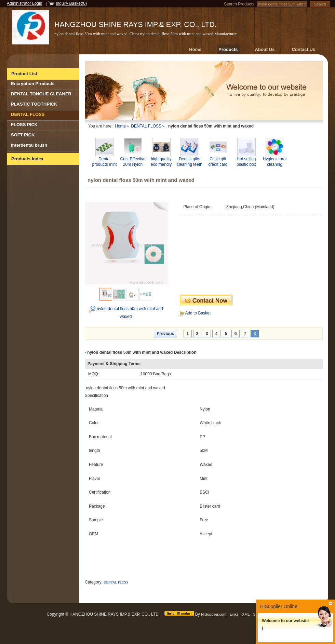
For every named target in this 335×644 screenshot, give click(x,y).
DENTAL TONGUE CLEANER (41, 94)
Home (195, 49)
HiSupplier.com (214, 614)
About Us (265, 49)
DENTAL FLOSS (28, 114)
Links (234, 614)
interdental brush (29, 145)
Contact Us (303, 49)
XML (246, 614)
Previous (166, 334)
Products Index (27, 159)
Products (228, 49)
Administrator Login (24, 3)
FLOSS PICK (24, 125)
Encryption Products (33, 84)
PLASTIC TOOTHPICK (34, 104)
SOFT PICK (23, 135)
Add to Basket (198, 313)
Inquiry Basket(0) (71, 3)
